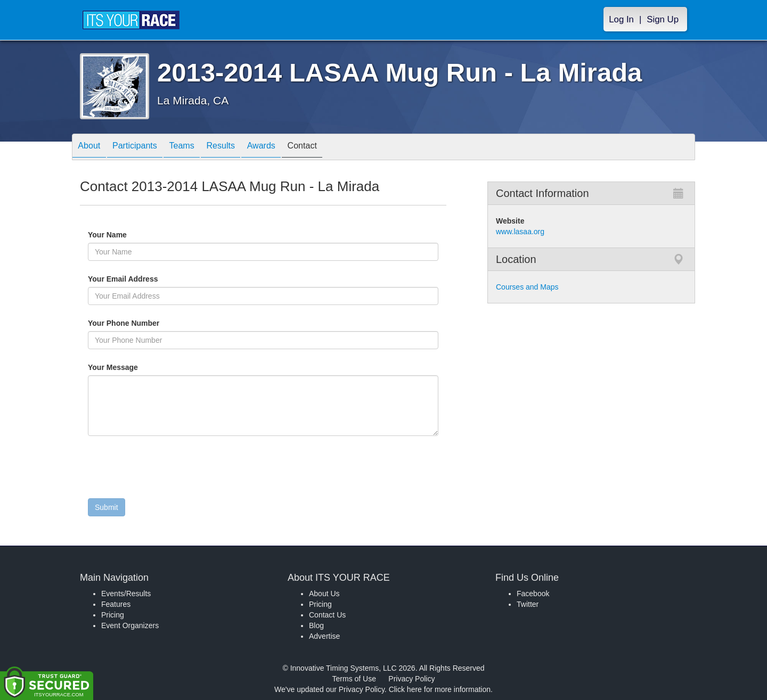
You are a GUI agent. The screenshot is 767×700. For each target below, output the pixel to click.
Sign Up (663, 19)
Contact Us (327, 615)
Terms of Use (354, 679)
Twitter (528, 604)
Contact (337, 148)
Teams (198, 148)
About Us (324, 594)
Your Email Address (164, 279)
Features (116, 604)
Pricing (113, 615)
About (92, 148)
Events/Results (126, 594)
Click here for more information (440, 689)
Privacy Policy (411, 679)
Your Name (125, 235)
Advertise (324, 636)
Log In (621, 19)
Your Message (131, 367)
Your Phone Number (124, 323)
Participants (144, 148)
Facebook (533, 594)
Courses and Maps (527, 287)
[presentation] (169, 470)
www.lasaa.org (520, 232)
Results (243, 148)
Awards (290, 148)
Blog (316, 625)
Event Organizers (130, 625)
